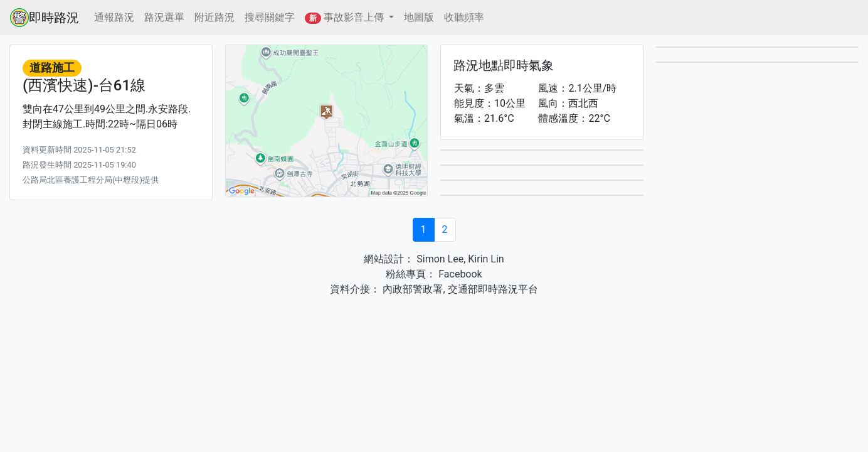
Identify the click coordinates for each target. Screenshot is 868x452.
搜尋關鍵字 (270, 17)
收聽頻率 (464, 17)
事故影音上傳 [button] (346, 18)
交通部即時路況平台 (493, 289)
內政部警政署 (411, 289)
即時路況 (45, 18)
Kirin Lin (486, 259)
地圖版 (419, 17)
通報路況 (114, 17)
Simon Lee (439, 259)
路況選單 (164, 17)
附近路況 (214, 17)
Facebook (459, 274)
